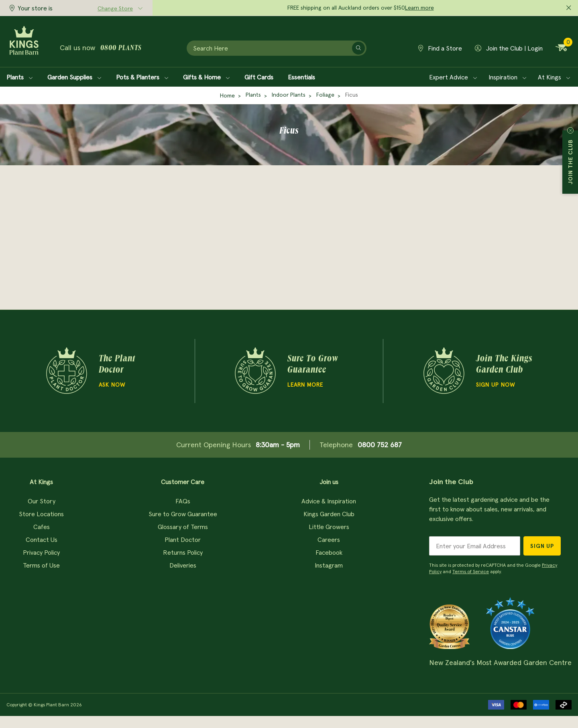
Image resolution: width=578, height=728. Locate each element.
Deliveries (183, 565)
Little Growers (329, 527)
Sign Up (542, 546)
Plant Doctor (183, 539)
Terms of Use (41, 565)
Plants (20, 77)
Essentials (301, 77)
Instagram (329, 565)
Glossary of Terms (183, 527)
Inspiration (508, 77)
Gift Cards (259, 77)
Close (570, 130)
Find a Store (440, 48)
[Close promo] (569, 8)
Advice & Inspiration (329, 501)
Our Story (42, 501)
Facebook (329, 552)
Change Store (115, 8)
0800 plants (121, 49)
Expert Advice (453, 77)
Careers (329, 539)
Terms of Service (471, 571)
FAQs (183, 501)
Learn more (419, 8)
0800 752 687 (380, 445)
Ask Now (112, 385)
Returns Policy (183, 552)
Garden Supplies (74, 77)
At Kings (554, 77)
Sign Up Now (496, 385)
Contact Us (42, 539)
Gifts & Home (207, 77)
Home (227, 95)
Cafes (42, 527)
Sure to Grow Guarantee (183, 514)
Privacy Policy (41, 552)
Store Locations (41, 514)
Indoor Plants (289, 95)
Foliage (325, 95)
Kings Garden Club (329, 514)
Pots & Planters (142, 77)
